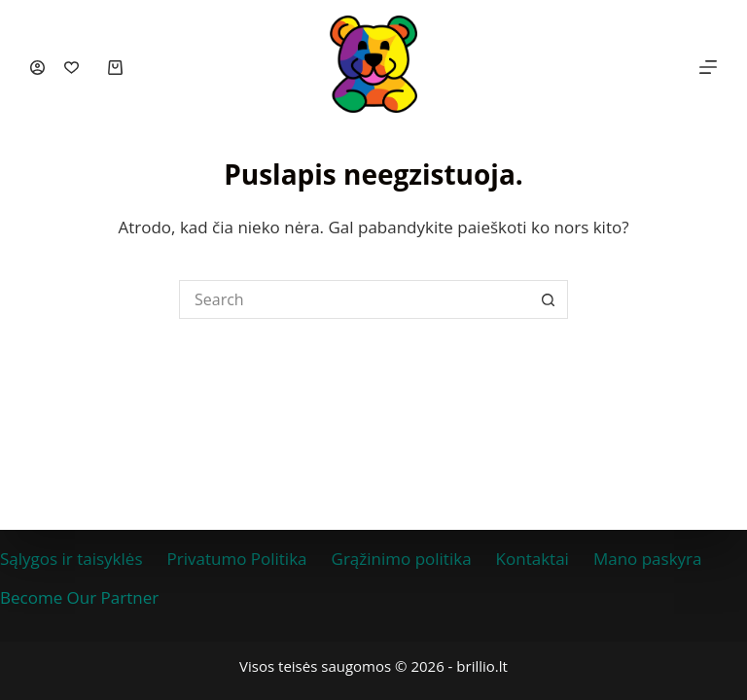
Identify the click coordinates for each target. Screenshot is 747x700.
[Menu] (708, 67)
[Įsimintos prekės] (71, 68)
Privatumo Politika (237, 559)
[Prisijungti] (37, 68)
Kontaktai (533, 559)
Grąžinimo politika (402, 559)
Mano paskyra (648, 559)
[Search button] (549, 299)
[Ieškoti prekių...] (354, 299)
